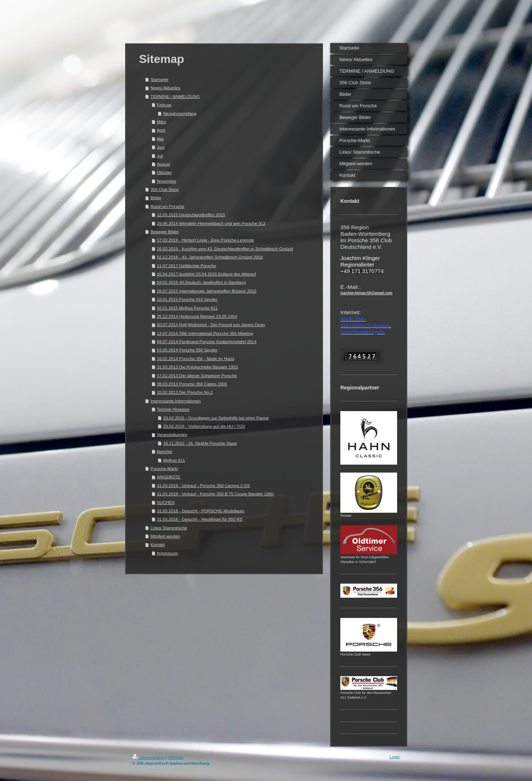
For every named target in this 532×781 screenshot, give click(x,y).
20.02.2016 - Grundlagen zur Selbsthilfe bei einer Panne (216, 418)
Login (395, 757)
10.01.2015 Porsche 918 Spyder (187, 299)
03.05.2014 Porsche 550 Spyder (187, 350)
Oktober (165, 172)
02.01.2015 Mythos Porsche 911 (187, 308)
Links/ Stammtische (169, 528)
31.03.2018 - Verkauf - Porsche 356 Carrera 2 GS (203, 485)
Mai (160, 139)
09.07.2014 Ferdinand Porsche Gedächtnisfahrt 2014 (207, 342)
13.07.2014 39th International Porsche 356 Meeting (205, 333)
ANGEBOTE (169, 477)
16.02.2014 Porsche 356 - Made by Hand (196, 359)
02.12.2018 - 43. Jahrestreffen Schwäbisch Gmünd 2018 (210, 257)
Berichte (165, 451)
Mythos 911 (174, 460)
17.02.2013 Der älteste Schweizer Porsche (197, 375)
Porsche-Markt (164, 468)
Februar (164, 105)
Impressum (167, 553)
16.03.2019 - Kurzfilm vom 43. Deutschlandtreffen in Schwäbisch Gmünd (225, 249)
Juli (160, 156)
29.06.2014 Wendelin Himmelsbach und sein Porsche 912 (211, 223)
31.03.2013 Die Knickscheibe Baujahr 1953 (197, 367)
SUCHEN (166, 502)
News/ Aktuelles (165, 88)
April (161, 130)
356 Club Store (165, 189)
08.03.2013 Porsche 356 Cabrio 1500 (192, 384)
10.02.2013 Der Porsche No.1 (185, 392)
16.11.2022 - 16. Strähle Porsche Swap (200, 443)
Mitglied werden (165, 536)
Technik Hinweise (173, 409)
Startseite (159, 79)
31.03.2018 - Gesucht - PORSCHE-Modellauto (201, 511)
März (162, 122)
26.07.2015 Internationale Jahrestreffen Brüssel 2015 (207, 291)
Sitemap (176, 757)
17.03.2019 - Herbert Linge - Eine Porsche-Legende (206, 240)
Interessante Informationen (176, 401)
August (163, 164)
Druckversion (149, 757)
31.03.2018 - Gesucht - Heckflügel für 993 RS (200, 519)
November (167, 181)
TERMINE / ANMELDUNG (175, 96)
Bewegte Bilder (165, 232)
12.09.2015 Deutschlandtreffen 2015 (191, 215)
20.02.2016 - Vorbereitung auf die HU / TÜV (204, 426)
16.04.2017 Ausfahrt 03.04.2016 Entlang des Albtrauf (207, 274)
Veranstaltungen (172, 434)
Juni (161, 147)
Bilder (156, 198)
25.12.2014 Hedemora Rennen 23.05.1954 (197, 316)
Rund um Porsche (167, 206)
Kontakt (158, 544)
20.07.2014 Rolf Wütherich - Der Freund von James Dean (211, 325)
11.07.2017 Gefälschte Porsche (187, 266)
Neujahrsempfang (180, 113)
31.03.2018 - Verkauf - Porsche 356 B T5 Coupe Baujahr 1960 (215, 494)
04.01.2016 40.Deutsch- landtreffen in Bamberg (201, 282)
